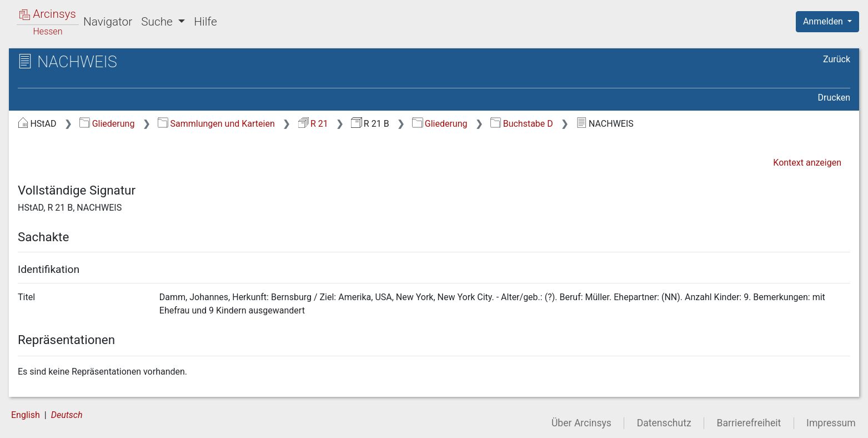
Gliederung (107, 124)
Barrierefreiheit (749, 423)
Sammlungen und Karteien (216, 124)
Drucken (834, 98)
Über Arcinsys (581, 423)
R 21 (313, 124)
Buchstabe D (521, 124)
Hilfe (205, 22)
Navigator (108, 22)
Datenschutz (664, 423)
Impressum (831, 423)
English (26, 415)
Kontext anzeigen (807, 163)
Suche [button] (158, 22)
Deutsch (67, 415)
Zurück (837, 59)
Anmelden (824, 21)
